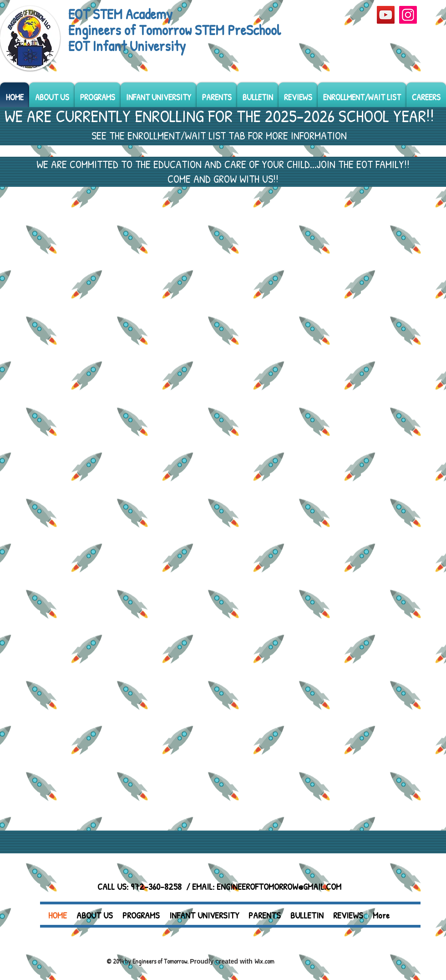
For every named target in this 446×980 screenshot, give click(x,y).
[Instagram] (408, 15)
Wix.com (264, 961)
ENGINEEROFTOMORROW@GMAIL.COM (279, 886)
